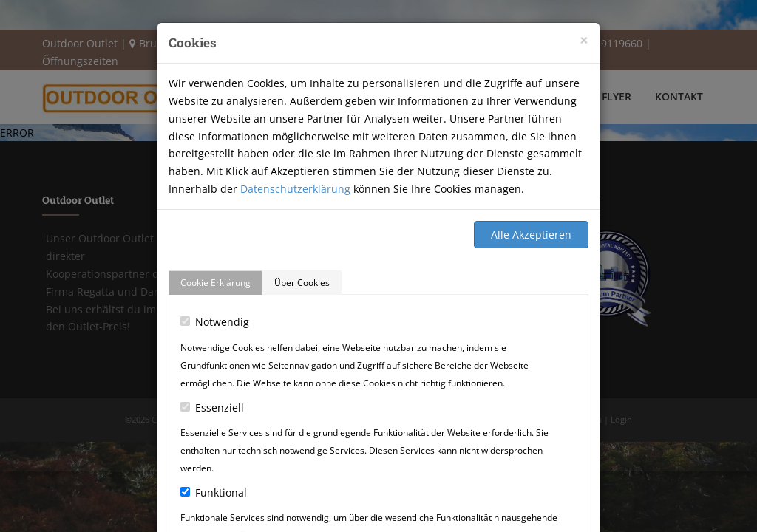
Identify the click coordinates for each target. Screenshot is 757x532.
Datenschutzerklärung (295, 189)
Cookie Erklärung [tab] (215, 283)
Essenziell (212, 407)
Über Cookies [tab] (302, 283)
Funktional (214, 492)
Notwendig (215, 322)
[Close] (584, 40)
